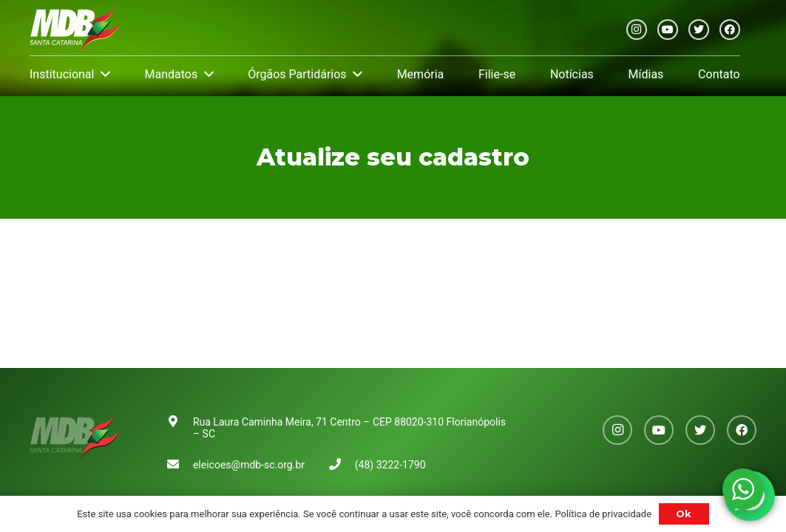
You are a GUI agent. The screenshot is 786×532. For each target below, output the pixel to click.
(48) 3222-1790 (390, 465)
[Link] (75, 30)
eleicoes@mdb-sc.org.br (249, 465)
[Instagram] (637, 30)
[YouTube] (668, 30)
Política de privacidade (603, 514)
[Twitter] (699, 30)
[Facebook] (730, 30)
